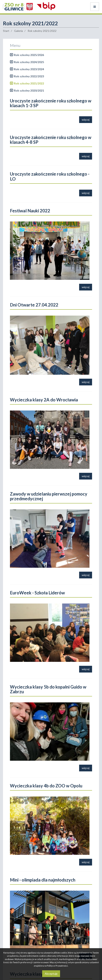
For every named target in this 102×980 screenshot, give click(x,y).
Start (6, 31)
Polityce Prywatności (57, 966)
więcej (86, 120)
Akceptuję (51, 974)
